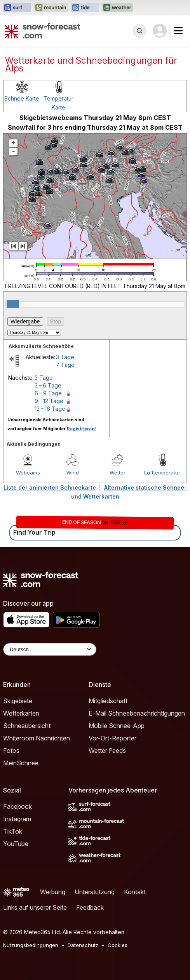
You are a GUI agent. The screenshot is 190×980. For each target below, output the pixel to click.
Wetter (118, 473)
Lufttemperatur (162, 473)
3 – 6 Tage (48, 385)
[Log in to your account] (160, 31)
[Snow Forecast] (42, 31)
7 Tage (65, 365)
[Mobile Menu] (178, 31)
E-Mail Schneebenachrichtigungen (137, 713)
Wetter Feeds (107, 751)
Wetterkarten (21, 713)
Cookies (118, 945)
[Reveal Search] (139, 31)
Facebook (17, 806)
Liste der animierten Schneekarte (50, 487)
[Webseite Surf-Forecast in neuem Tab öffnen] (17, 8)
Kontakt (135, 892)
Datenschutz (83, 945)
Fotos (11, 751)
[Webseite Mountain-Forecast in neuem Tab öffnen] (51, 8)
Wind (73, 473)
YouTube (16, 844)
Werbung (53, 892)
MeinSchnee (21, 763)
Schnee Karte (22, 98)
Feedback (90, 907)
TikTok (13, 831)
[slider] (13, 304)
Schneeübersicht (27, 726)
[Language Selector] (50, 649)
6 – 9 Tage (48, 393)
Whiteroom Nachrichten (37, 738)
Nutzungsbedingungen (31, 945)
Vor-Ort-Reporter (112, 738)
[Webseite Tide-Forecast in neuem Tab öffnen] (85, 8)
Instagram (17, 819)
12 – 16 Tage (50, 409)
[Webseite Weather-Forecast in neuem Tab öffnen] (118, 8)
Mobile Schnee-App (117, 726)
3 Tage (65, 357)
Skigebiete (18, 701)
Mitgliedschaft (108, 701)
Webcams (28, 473)
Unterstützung (95, 892)
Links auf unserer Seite (35, 907)
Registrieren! (81, 429)
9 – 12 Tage (49, 401)
